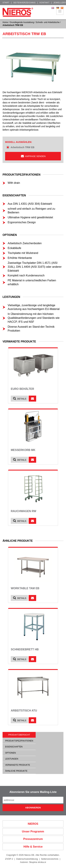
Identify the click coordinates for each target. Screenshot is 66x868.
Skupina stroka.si (37, 862)
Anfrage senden (33, 156)
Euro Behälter (22, 389)
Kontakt (45, 3)
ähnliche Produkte (16, 771)
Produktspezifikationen (19, 741)
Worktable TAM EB (25, 588)
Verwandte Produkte (18, 765)
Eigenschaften (14, 747)
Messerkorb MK (23, 450)
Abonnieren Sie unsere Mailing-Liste (33, 792)
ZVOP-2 (9, 859)
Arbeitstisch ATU (24, 711)
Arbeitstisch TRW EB (23, 147)
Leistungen (12, 759)
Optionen (10, 753)
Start (6, 3)
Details (19, 399)
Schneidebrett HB (25, 649)
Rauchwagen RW (23, 511)
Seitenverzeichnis (24, 3)
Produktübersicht (19, 735)
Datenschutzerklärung (27, 859)
